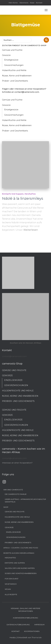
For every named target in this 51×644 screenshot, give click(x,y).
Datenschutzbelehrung (18, 625)
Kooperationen (32, 631)
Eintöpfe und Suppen (13, 194)
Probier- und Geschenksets (15, 81)
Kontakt (39, 3)
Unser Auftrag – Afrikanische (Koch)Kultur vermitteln (25, 500)
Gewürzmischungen (14, 65)
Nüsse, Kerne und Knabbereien (17, 76)
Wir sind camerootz (13, 490)
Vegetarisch (11, 584)
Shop (6, 507)
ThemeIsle (37, 637)
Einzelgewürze (11, 60)
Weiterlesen (31, 230)
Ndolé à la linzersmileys (23, 198)
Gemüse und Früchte (12, 50)
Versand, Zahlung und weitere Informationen (26, 610)
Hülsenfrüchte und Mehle (14, 70)
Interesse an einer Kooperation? (17, 463)
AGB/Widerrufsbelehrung (26, 618)
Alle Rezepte (11, 594)
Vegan (8, 589)
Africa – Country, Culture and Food (21, 548)
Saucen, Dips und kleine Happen (20, 568)
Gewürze (6, 55)
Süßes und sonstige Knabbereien (21, 573)
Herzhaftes (30, 194)
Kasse (32, 3)
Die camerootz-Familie (16, 494)
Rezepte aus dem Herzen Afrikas (19, 553)
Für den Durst (12, 579)
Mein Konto (13, 3)
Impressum (39, 625)
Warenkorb (24, 3)
